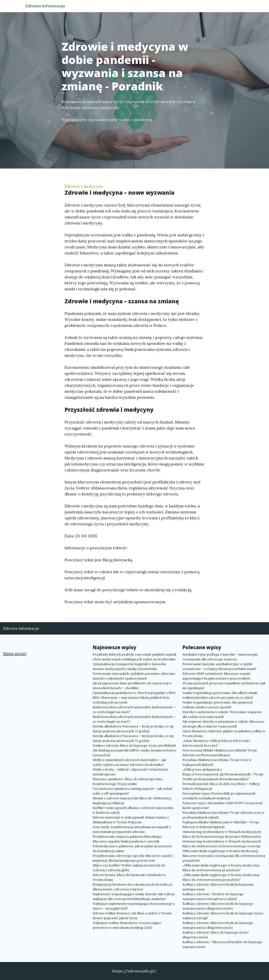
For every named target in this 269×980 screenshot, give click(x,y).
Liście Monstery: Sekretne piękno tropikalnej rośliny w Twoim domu (224, 733)
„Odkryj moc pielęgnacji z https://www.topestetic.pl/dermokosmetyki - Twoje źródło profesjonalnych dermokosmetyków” (223, 774)
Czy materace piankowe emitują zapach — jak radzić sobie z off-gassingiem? (133, 791)
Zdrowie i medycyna (84, 186)
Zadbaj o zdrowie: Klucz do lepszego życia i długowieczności (215, 935)
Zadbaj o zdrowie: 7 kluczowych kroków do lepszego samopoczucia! (222, 944)
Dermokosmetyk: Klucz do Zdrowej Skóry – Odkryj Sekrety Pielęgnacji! (221, 786)
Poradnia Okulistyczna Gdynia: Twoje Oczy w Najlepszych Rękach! (217, 762)
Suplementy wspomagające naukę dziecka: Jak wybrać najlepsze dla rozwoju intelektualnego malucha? (134, 896)
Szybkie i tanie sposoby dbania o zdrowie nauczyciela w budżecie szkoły (133, 810)
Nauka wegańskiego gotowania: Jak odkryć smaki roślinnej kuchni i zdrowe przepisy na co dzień (220, 695)
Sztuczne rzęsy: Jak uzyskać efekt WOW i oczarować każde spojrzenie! (223, 805)
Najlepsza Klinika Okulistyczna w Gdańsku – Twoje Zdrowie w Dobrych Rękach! (221, 824)
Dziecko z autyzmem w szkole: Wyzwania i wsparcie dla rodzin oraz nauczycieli (222, 714)
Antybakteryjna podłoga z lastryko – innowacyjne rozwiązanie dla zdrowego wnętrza (220, 657)
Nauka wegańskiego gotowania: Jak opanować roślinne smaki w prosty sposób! (218, 705)
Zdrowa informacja (47, 6)
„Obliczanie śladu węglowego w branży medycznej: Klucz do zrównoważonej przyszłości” (221, 868)
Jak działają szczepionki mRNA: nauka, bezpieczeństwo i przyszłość (134, 753)
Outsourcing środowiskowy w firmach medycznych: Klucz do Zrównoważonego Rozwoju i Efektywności (222, 834)
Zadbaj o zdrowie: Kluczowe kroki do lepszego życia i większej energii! (223, 916)
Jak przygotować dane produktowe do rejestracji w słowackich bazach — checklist (132, 685)
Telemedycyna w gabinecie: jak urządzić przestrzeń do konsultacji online (132, 848)
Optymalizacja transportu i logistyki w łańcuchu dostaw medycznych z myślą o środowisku (129, 666)
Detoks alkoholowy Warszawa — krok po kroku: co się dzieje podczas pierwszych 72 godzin (133, 729)
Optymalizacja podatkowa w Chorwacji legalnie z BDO (134, 693)
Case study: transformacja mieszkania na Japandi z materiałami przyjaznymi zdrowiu (132, 829)
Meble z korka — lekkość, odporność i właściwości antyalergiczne (130, 772)
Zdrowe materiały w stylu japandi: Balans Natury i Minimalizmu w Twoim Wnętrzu (131, 820)
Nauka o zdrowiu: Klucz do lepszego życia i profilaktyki (134, 745)
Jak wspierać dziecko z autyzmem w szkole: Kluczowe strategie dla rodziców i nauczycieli (223, 724)
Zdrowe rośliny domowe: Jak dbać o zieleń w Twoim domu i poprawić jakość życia (132, 916)
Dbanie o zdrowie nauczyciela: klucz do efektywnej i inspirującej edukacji (132, 800)
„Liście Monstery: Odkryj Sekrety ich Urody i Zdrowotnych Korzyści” (216, 743)
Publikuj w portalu (182, 7)
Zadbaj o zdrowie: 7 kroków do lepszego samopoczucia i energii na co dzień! (213, 896)
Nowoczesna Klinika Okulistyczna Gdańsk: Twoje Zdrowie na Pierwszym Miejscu (220, 753)
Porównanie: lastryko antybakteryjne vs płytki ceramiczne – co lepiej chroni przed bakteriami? (219, 666)
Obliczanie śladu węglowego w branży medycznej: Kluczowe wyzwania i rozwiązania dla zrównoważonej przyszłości (224, 856)
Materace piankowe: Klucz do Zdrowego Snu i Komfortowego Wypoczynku (128, 781)
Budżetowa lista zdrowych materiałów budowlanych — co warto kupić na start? (134, 709)
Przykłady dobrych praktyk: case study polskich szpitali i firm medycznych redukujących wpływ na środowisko (134, 657)
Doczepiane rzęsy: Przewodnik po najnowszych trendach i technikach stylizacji (219, 796)
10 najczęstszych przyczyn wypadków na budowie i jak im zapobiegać (224, 685)
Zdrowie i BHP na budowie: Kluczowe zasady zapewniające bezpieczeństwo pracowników (216, 676)
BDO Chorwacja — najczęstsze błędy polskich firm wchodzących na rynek (131, 700)
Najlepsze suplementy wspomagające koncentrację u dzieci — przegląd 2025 (133, 906)
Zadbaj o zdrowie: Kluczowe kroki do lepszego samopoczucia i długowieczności (218, 906)
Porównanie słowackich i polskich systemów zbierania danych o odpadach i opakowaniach (134, 676)
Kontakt (235, 7)
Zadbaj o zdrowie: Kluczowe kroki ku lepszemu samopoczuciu (218, 887)
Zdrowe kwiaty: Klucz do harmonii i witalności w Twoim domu (129, 877)
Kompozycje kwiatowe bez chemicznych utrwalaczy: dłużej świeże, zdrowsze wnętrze (133, 887)
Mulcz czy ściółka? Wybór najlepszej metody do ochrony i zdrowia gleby (129, 868)
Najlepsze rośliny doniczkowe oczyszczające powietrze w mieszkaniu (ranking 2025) (127, 925)
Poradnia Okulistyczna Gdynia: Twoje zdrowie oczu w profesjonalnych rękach (223, 815)
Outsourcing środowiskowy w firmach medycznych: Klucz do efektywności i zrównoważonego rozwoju (222, 844)
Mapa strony (15, 653)
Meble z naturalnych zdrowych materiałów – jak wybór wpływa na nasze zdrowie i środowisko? (129, 762)
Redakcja (213, 7)
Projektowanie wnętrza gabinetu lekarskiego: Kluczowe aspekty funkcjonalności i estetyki (127, 839)
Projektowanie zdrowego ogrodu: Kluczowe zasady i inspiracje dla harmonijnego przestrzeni (133, 858)
